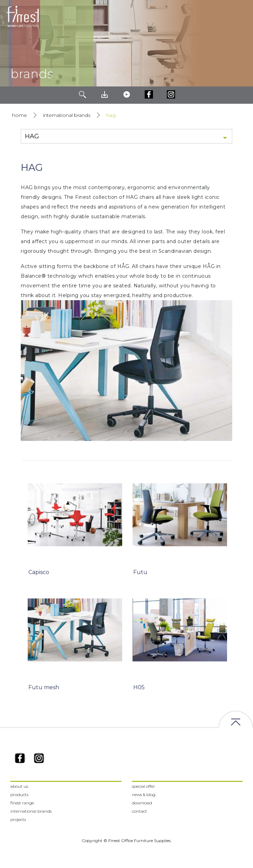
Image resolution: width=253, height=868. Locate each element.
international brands (67, 115)
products (19, 795)
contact (139, 811)
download (142, 803)
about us (19, 786)
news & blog (144, 795)
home (20, 115)
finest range (22, 803)
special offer (143, 786)
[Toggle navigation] (242, 17)
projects (18, 819)
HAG (111, 115)
